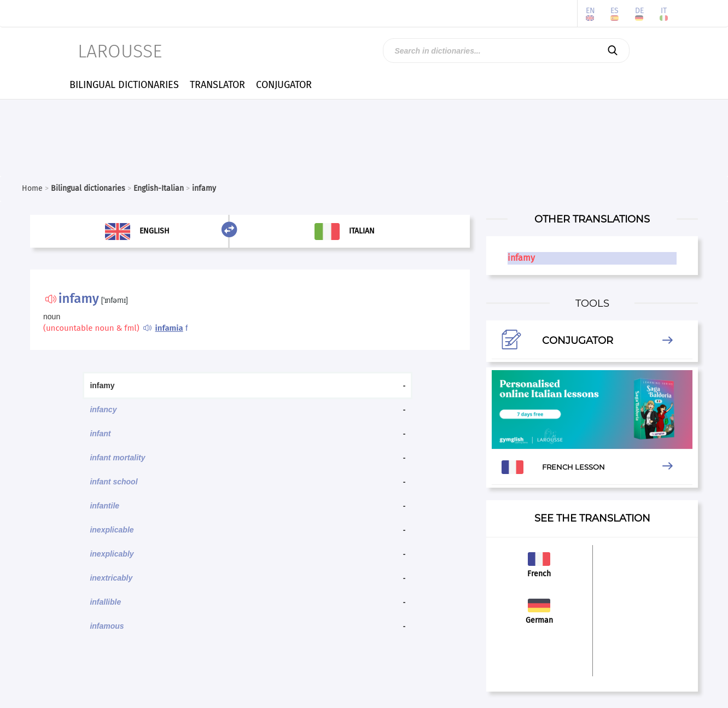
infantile (104, 506)
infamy (521, 258)
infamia (169, 328)
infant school (113, 482)
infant (100, 434)
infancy (103, 409)
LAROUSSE (120, 51)
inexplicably (112, 554)
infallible (105, 602)
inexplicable (112, 530)
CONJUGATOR (284, 85)
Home (32, 188)
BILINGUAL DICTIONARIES (124, 85)
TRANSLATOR (217, 85)
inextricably (111, 578)
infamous (107, 626)
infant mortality (117, 458)
